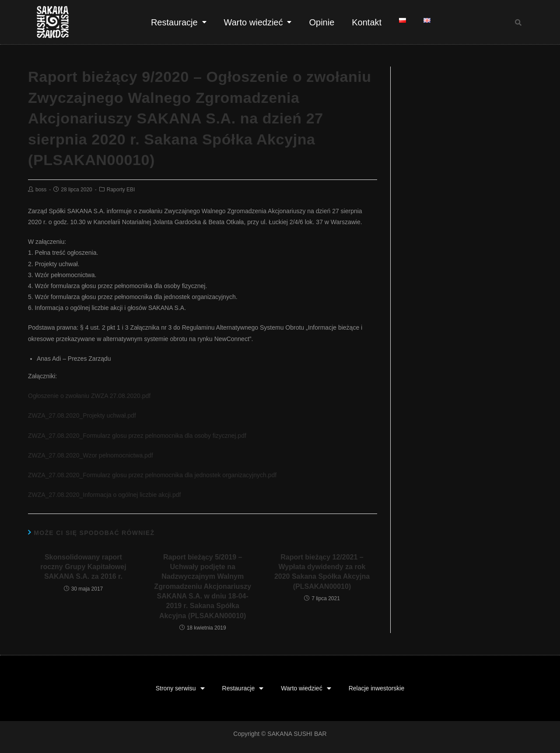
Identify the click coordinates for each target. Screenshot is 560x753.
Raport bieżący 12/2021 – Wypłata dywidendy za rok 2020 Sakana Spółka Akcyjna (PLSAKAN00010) (322, 572)
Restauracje (179, 22)
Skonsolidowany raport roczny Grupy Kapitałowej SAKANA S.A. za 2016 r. (83, 567)
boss (41, 190)
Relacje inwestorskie (377, 688)
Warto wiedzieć (258, 22)
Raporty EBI (121, 190)
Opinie (322, 22)
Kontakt (367, 22)
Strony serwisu (180, 688)
